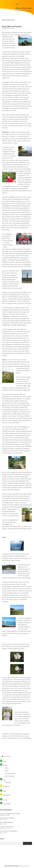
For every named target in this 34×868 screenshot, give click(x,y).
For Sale (5, 800)
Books (6, 771)
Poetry (6, 768)
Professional (6, 786)
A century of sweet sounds (7, 827)
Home (5, 761)
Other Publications (10, 776)
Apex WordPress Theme (12, 866)
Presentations (7, 795)
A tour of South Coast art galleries (9, 831)
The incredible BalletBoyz (7, 822)
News (5, 791)
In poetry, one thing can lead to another (10, 814)
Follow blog (8, 783)
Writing (5, 765)
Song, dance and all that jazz (7, 818)
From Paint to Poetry (10, 773)
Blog (4, 780)
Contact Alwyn (7, 804)
